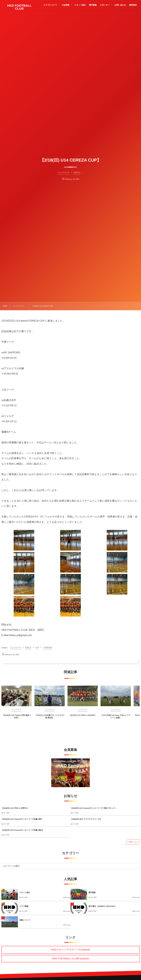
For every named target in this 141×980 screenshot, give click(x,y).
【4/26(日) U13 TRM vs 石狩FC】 (15, 808)
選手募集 (92, 893)
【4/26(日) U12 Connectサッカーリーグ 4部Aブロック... (93, 808)
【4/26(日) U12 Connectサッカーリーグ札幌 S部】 (22, 819)
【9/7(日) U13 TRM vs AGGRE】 (83, 717)
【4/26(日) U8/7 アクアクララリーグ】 (86, 819)
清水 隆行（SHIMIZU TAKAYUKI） (102, 906)
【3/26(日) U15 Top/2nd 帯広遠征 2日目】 (16, 719)
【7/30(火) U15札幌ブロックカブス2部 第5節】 (50, 719)
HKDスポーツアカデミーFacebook (70, 950)
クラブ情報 (24, 906)
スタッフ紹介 (25, 893)
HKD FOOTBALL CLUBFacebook (70, 959)
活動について (25, 920)
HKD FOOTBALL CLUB (19, 7)
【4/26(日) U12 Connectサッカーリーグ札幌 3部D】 (23, 830)
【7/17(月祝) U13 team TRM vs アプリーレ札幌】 (116, 719)
